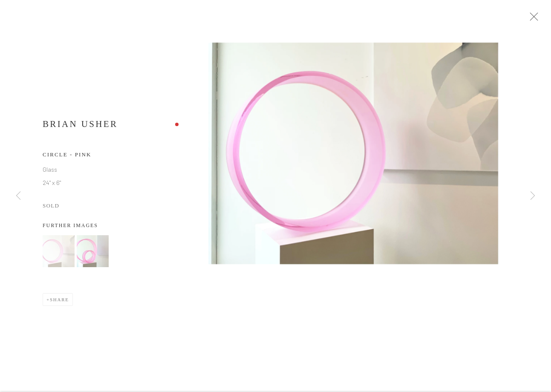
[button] (59, 254)
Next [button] (533, 196)
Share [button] (59, 303)
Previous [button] (18, 196)
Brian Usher (80, 127)
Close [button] (537, 19)
